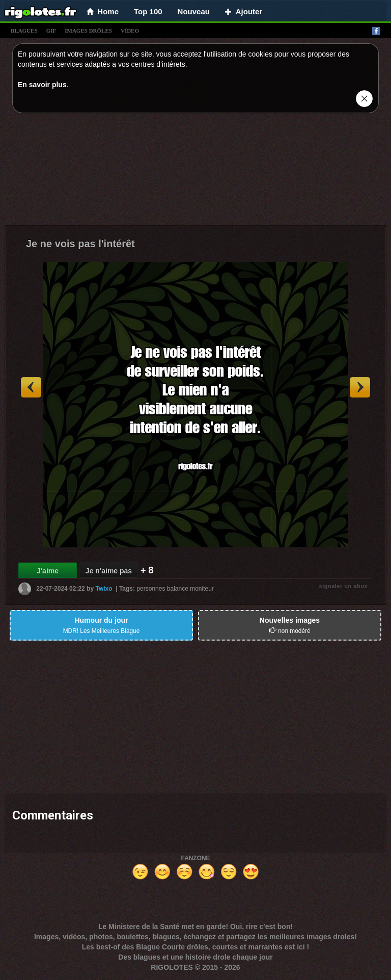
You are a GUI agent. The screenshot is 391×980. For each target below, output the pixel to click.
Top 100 (148, 11)
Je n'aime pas (109, 571)
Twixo (104, 589)
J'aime (48, 571)
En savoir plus (42, 85)
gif (51, 31)
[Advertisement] (195, 172)
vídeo (130, 31)
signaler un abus (343, 586)
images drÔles (88, 31)
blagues (24, 31)
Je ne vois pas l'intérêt (80, 244)
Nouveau (194, 11)
